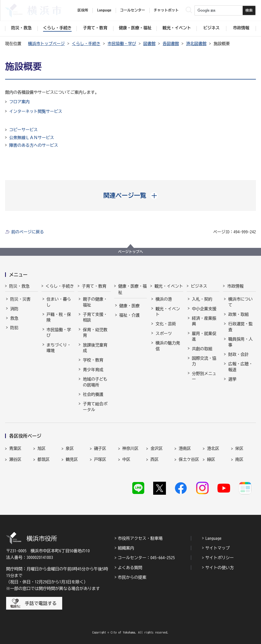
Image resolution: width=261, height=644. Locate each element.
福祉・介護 (129, 315)
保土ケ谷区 (189, 459)
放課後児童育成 (95, 348)
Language (213, 538)
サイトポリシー (219, 558)
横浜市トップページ (46, 44)
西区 (154, 459)
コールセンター (133, 10)
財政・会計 (238, 354)
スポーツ (164, 333)
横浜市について (240, 302)
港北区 (213, 448)
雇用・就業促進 (204, 336)
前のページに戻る (28, 232)
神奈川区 (130, 448)
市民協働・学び (122, 44)
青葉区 (15, 448)
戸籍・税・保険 (59, 317)
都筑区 (44, 459)
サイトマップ (217, 548)
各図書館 (171, 44)
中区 (126, 459)
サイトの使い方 (219, 568)
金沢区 (156, 448)
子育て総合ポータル (95, 407)
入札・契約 (202, 299)
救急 (14, 318)
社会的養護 (93, 394)
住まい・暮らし (59, 302)
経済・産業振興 (204, 321)
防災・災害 (20, 299)
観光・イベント (169, 286)
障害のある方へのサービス (34, 145)
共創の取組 (202, 349)
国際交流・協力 (204, 361)
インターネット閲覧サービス (36, 111)
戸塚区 (100, 459)
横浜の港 (164, 299)
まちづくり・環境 (59, 348)
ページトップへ (130, 252)
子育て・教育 (94, 286)
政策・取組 (238, 314)
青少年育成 (93, 370)
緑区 (211, 459)
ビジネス (199, 286)
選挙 (232, 379)
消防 (14, 309)
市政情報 (235, 286)
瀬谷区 (15, 459)
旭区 (42, 448)
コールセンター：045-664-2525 (146, 558)
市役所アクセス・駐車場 (140, 538)
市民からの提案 (132, 577)
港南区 (185, 448)
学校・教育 (93, 360)
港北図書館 (196, 44)
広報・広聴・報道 (240, 367)
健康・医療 (129, 306)
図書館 (149, 44)
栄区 (239, 448)
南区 (239, 459)
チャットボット (166, 10)
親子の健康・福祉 (95, 302)
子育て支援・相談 (95, 317)
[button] (131, 195)
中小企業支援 (204, 309)
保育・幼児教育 (95, 332)
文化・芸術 (166, 324)
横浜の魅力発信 (168, 346)
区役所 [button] (83, 10)
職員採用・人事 (240, 342)
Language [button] (104, 10)
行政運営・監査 (240, 327)
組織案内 (126, 548)
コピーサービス (23, 130)
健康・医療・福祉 (133, 289)
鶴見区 (72, 459)
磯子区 (100, 448)
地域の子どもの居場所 (95, 382)
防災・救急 (19, 286)
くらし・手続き (86, 44)
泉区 (70, 448)
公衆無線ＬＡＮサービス (32, 138)
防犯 (14, 328)
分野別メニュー (204, 376)
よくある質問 (130, 568)
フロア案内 (19, 102)
